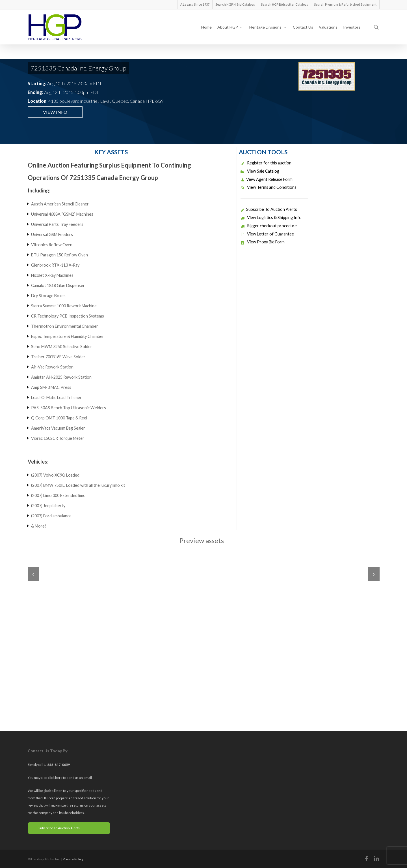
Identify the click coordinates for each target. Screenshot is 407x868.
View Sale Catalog (260, 171)
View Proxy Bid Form (263, 242)
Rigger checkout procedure (269, 226)
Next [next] (374, 574)
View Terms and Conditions (269, 187)
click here (55, 778)
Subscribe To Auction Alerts (269, 209)
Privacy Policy (73, 859)
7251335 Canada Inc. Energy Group (78, 68)
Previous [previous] (33, 574)
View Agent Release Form (267, 179)
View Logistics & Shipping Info (271, 217)
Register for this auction (266, 163)
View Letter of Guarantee (267, 234)
